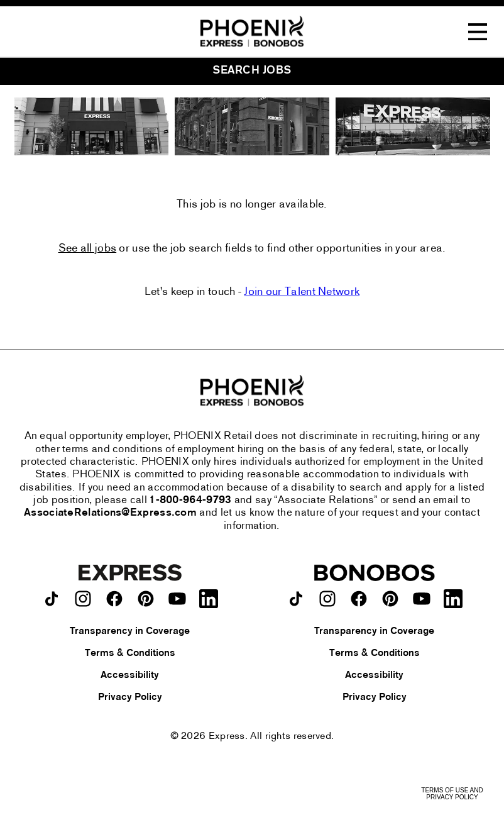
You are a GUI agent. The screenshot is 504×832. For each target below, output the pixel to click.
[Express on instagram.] (83, 599)
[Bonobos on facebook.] (359, 599)
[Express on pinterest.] (146, 599)
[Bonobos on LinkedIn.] (453, 599)
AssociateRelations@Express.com (110, 513)
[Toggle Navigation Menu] (478, 32)
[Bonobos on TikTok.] (296, 599)
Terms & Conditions (130, 653)
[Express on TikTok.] (52, 599)
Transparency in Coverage (130, 631)
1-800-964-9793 (190, 501)
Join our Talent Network (302, 292)
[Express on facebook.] (114, 599)
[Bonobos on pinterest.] (390, 599)
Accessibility (130, 675)
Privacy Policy (130, 697)
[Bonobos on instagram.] (327, 599)
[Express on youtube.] (177, 599)
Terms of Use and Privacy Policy (452, 794)
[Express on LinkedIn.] (209, 599)
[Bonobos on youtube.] (422, 599)
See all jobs (88, 249)
